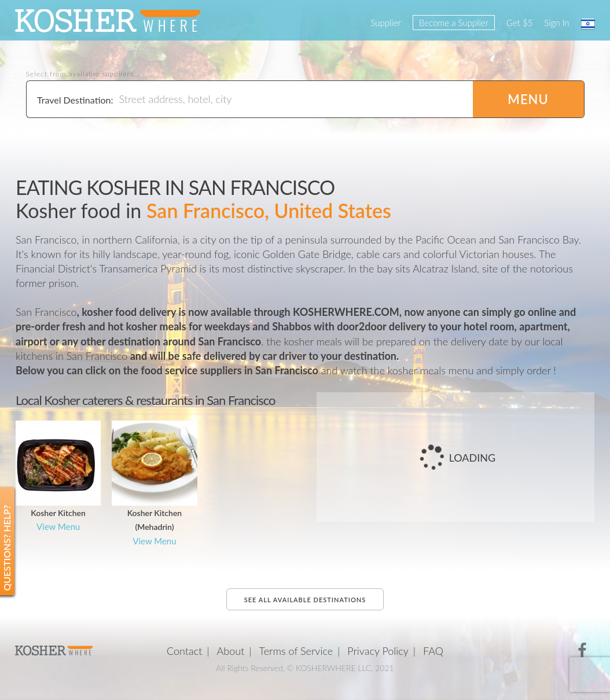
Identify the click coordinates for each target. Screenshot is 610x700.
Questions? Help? (7, 548)
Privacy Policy (378, 651)
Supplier (385, 23)
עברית (588, 24)
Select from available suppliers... (83, 74)
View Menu (58, 526)
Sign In (556, 23)
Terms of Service (296, 651)
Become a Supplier (454, 23)
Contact (184, 651)
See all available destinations (305, 600)
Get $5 (519, 23)
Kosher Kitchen (58, 513)
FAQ (433, 651)
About (231, 651)
